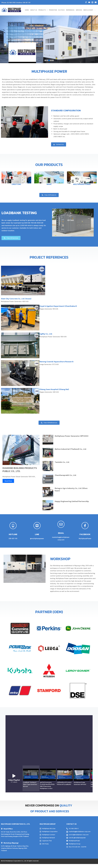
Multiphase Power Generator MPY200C (72, 436)
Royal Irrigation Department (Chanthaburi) (58, 306)
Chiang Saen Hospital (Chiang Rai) (54, 389)
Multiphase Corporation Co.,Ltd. (14, 79)
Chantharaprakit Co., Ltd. (66, 475)
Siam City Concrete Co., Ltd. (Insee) (16, 299)
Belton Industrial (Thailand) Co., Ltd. (71, 449)
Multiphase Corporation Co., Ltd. (16, 863)
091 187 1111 (26, 3)
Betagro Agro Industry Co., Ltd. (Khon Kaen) (71, 489)
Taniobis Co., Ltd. (62, 462)
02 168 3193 (11, 3)
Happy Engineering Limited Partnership (72, 501)
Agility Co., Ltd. (46, 334)
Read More (8, 481)
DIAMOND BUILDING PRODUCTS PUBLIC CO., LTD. (20, 470)
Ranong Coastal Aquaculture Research (56, 362)
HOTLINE (13, 534)
